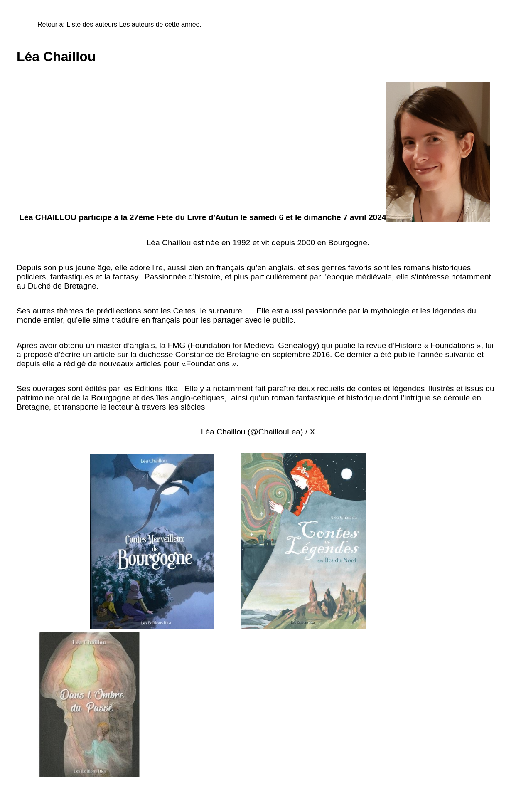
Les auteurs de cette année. (160, 24)
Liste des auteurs (92, 24)
